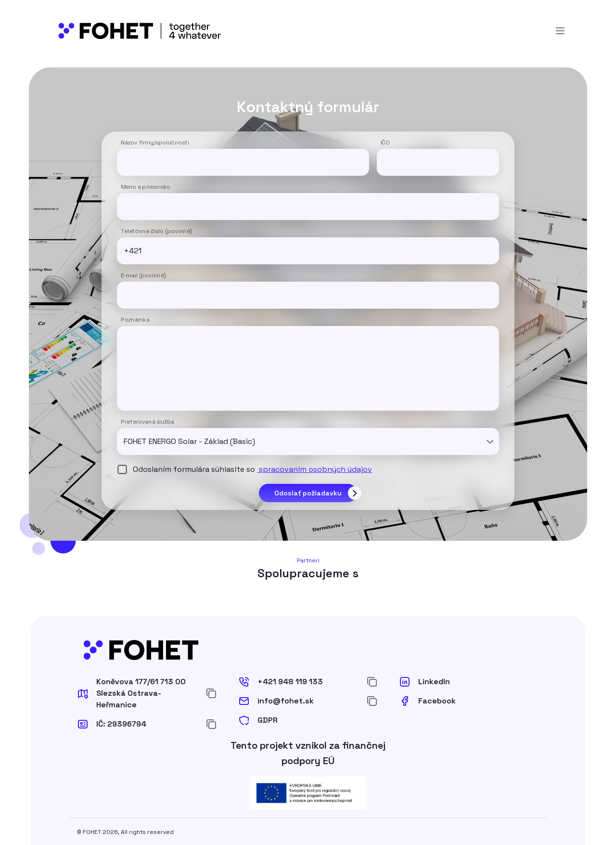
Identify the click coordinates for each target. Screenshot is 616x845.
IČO (385, 143)
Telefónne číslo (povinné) (156, 232)
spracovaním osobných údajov (314, 469)
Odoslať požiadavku (308, 493)
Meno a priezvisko (146, 187)
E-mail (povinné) (143, 276)
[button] (137, 693)
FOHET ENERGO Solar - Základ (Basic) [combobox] (189, 441)
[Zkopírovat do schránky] (211, 693)
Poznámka (135, 320)
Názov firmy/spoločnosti (155, 143)
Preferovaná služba (148, 422)
